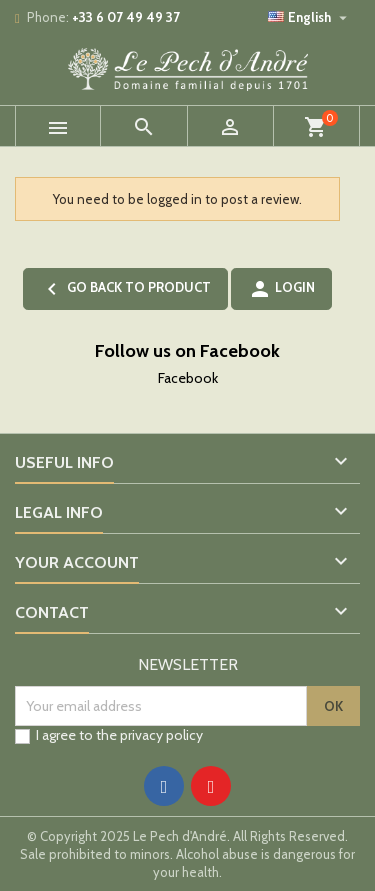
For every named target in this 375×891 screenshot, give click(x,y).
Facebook (188, 378)
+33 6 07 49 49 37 (126, 17)
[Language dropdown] (310, 17)
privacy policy (161, 735)
